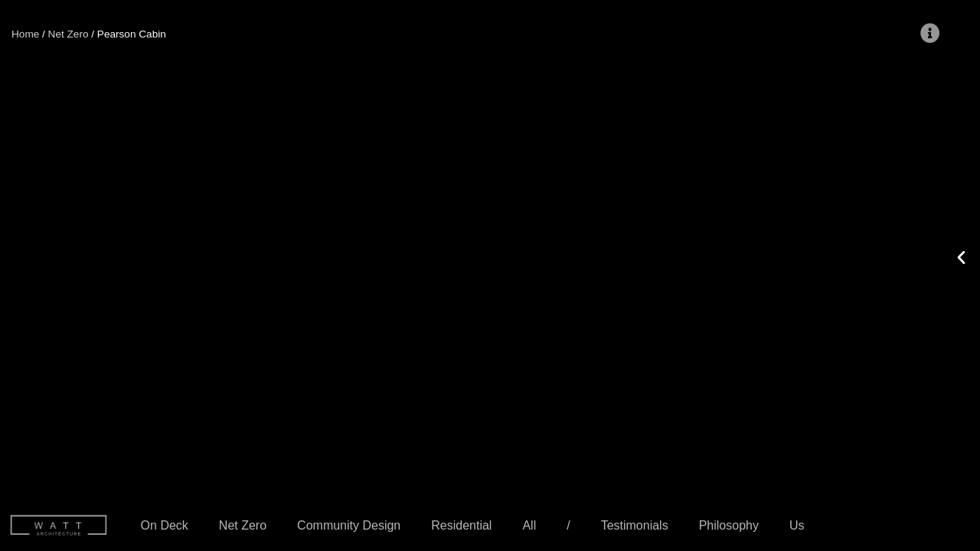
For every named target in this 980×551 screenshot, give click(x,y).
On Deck (165, 525)
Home (25, 34)
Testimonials (635, 525)
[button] (180, 256)
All (529, 525)
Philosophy (729, 525)
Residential (461, 525)
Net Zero (243, 525)
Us (797, 525)
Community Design (349, 525)
